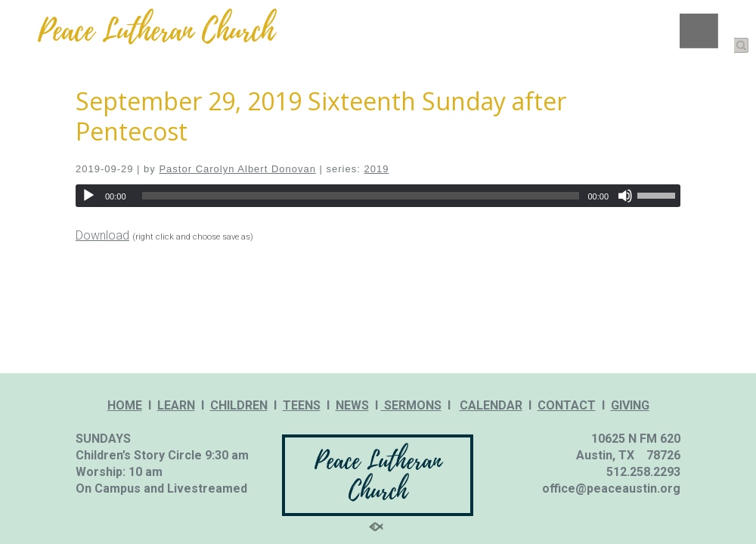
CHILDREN (239, 405)
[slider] (361, 196)
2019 (376, 169)
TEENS (302, 405)
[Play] (88, 196)
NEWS (352, 405)
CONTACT (567, 405)
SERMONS (411, 405)
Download (102, 235)
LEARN (176, 405)
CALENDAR (491, 405)
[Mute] (625, 196)
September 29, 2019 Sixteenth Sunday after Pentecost (321, 116)
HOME (125, 405)
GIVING (630, 405)
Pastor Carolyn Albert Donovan (237, 169)
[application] (378, 196)
